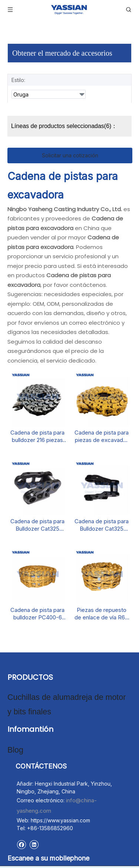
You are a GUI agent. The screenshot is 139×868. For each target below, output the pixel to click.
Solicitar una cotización (70, 155)
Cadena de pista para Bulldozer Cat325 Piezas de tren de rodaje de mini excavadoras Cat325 (37, 525)
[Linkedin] (34, 836)
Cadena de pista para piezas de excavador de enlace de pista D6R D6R (102, 436)
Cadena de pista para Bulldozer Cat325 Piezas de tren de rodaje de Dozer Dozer (102, 525)
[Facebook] (21, 836)
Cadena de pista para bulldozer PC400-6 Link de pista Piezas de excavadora (37, 614)
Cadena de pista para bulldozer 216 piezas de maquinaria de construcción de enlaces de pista (37, 436)
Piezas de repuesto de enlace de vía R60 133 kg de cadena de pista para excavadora (101, 614)
